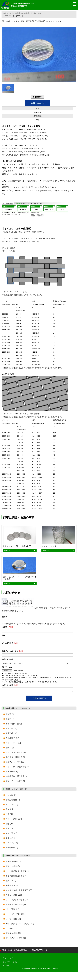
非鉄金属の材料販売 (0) (16, 758)
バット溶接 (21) (12, 910)
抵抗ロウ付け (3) (13, 867)
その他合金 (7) (12, 848)
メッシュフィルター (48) (16, 753)
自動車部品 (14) (12, 739)
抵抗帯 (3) (10, 715)
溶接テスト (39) (12, 886)
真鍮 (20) (10, 829)
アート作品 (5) (12, 772)
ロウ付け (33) (11, 929)
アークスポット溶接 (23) (16, 939)
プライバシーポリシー (11, 963)
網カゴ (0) (10, 748)
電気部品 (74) (11, 729)
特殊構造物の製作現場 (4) (16, 777)
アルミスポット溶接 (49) (16, 905)
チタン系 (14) (11, 839)
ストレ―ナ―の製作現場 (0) (17, 767)
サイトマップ (8, 959)
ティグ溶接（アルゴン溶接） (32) (20, 924)
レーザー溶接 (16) (13, 920)
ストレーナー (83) (13, 744)
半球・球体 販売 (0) (15, 724)
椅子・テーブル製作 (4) (16, 782)
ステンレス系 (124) (14, 820)
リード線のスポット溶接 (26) (18, 872)
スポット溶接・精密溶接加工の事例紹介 (30, 21)
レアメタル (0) (12, 843)
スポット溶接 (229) (14, 896)
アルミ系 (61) (11, 834)
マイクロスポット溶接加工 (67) (19, 891)
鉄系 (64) (10, 815)
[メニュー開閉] (73, 4)
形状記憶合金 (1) (13, 800)
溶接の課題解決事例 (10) (16, 876)
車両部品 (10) (11, 734)
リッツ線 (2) (11, 796)
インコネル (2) (12, 805)
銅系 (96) (10, 824)
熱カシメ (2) (11, 881)
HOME (8, 21)
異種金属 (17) (11, 810)
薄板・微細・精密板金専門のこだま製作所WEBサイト (25, 951)
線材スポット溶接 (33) (15, 763)
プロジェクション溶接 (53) (17, 900)
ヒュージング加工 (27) (15, 915)
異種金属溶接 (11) (13, 862)
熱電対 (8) (10, 720)
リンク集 (6, 966)
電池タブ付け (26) (13, 934)
